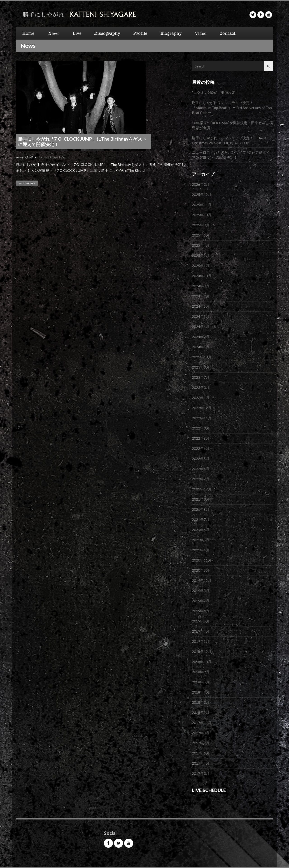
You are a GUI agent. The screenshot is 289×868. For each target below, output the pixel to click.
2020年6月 (201, 570)
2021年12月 (202, 489)
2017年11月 (202, 723)
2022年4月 (201, 469)
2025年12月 (202, 194)
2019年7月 (201, 601)
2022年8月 (201, 438)
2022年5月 (201, 458)
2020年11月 (202, 560)
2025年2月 (201, 255)
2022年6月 (201, 448)
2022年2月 (201, 479)
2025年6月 (201, 235)
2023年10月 (202, 357)
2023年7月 (201, 377)
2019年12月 (202, 580)
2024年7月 (201, 296)
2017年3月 (201, 773)
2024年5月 (201, 316)
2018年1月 (201, 712)
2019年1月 (201, 641)
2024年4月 (201, 326)
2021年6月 (201, 530)
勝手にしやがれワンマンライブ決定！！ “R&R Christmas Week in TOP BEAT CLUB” (229, 140)
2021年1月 (201, 550)
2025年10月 (202, 215)
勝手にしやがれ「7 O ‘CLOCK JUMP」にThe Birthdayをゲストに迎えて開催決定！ (82, 142)
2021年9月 (201, 499)
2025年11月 (202, 205)
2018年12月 (202, 651)
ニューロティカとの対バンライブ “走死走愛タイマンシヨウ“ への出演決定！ (231, 155)
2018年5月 (201, 682)
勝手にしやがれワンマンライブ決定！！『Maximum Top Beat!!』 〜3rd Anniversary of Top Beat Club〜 (232, 108)
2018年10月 (202, 662)
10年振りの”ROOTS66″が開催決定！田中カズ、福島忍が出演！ (232, 125)
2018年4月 (201, 692)
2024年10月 (202, 276)
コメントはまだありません (51, 157)
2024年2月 (201, 337)
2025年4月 (201, 245)
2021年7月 (201, 519)
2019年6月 (201, 611)
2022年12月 (202, 408)
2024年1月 (201, 347)
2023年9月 (201, 367)
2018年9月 (201, 672)
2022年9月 (201, 428)
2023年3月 (201, 387)
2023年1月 (201, 398)
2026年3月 (201, 184)
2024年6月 (201, 306)
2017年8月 (201, 733)
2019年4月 (201, 631)
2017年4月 (201, 763)
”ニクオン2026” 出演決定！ (215, 92)
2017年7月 (201, 743)
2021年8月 (201, 509)
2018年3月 (201, 702)
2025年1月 (201, 266)
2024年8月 (201, 286)
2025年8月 (201, 225)
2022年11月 (202, 418)
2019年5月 (201, 621)
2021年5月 (201, 540)
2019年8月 (201, 591)
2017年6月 (201, 753)
